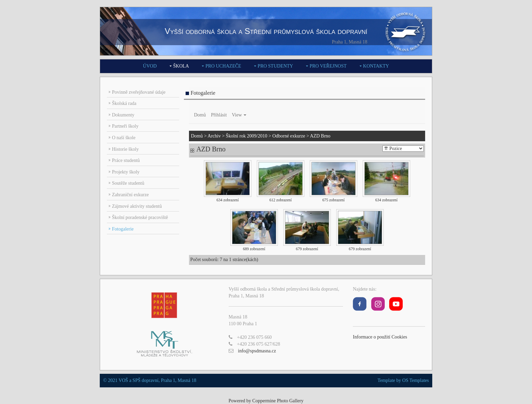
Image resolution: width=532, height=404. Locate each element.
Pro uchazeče (223, 66)
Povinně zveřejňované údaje (139, 92)
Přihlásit (219, 115)
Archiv (214, 136)
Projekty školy (126, 172)
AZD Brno (320, 136)
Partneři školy (125, 126)
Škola (181, 66)
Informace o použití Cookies (380, 337)
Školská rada (124, 103)
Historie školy (125, 149)
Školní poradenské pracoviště (140, 217)
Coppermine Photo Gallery (278, 401)
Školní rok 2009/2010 (247, 136)
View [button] (239, 115)
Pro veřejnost (328, 66)
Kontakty (376, 66)
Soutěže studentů (128, 183)
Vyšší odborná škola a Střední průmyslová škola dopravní (266, 31)
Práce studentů (126, 160)
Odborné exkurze (289, 136)
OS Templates (416, 380)
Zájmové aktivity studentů (137, 206)
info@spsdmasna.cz (257, 351)
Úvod (150, 66)
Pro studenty (275, 66)
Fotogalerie (123, 229)
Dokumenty (123, 115)
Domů (200, 115)
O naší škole (124, 138)
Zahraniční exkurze (130, 195)
